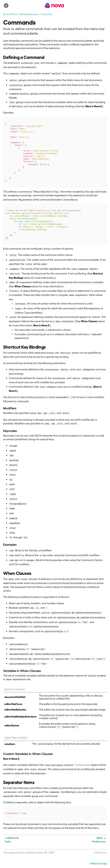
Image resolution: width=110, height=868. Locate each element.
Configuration (82, 765)
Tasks (8, 841)
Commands (47, 14)
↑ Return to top (98, 863)
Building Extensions (29, 14)
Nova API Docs (10, 14)
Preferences (99, 841)
